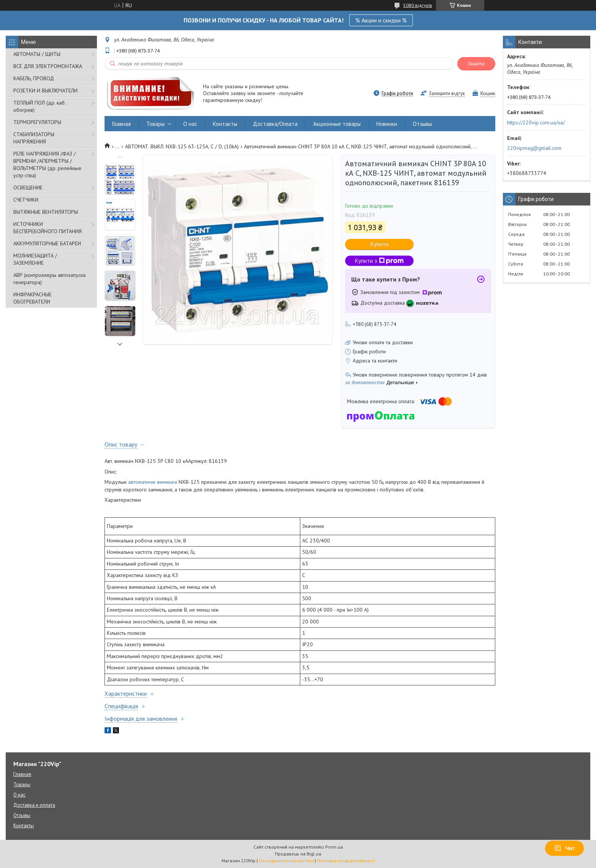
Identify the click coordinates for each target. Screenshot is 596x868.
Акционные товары (337, 124)
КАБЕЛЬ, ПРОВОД (34, 78)
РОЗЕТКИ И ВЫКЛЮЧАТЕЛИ (45, 91)
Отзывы (422, 124)
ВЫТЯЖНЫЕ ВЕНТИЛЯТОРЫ (46, 212)
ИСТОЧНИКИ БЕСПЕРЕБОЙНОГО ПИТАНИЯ (48, 228)
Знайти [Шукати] (476, 64)
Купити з (379, 261)
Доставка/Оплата (275, 124)
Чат (564, 848)
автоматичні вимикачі (153, 482)
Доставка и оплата (34, 805)
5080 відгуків (418, 5)
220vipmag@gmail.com (534, 148)
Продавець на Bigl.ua (298, 854)
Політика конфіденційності (346, 861)
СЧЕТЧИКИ (26, 200)
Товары (155, 124)
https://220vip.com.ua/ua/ (536, 122)
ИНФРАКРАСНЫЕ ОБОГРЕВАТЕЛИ (32, 298)
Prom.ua (334, 847)
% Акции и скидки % (381, 20)
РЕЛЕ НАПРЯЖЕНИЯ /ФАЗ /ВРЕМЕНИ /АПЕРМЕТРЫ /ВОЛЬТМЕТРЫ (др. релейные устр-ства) (47, 165)
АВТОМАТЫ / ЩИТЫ (37, 54)
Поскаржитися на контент (286, 861)
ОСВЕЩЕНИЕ (28, 188)
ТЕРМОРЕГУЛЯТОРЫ (37, 122)
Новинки (387, 124)
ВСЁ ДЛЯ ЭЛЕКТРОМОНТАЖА (48, 66)
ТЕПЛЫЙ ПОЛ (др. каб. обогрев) (39, 106)
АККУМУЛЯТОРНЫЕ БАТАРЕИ (47, 243)
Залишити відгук (447, 93)
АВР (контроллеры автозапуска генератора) (49, 279)
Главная (121, 124)
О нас (190, 124)
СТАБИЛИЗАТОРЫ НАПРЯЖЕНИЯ (34, 138)
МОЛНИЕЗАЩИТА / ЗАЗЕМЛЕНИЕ (35, 259)
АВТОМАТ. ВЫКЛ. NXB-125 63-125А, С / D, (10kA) (182, 146)
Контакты (225, 124)
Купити (380, 244)
